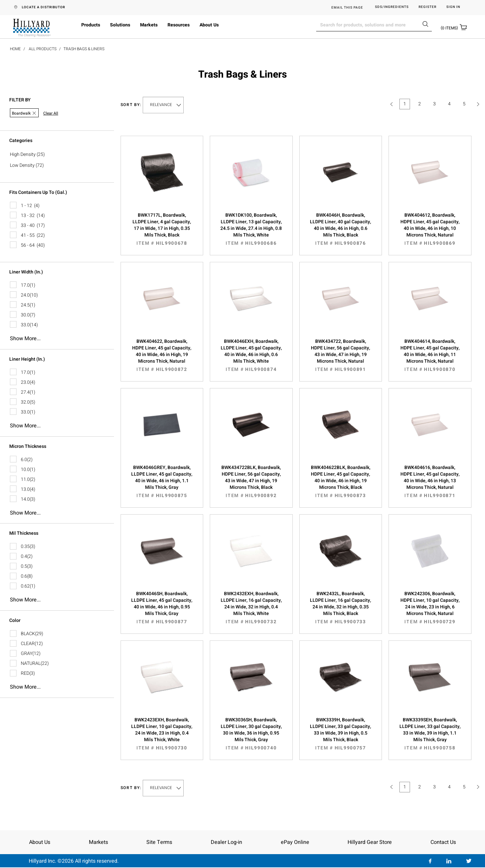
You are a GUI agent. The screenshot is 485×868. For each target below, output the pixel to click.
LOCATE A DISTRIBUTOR (43, 7)
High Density (23, 154)
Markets (149, 25)
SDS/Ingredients (392, 7)
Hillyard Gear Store (370, 842)
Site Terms (159, 842)
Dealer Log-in (226, 842)
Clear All (51, 113)
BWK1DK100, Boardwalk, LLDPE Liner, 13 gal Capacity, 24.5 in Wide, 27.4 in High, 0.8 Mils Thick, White (251, 229)
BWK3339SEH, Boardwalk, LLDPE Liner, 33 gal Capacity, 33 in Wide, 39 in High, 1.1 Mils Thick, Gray (430, 734)
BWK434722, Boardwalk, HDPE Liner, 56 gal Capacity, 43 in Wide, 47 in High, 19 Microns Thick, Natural (341, 355)
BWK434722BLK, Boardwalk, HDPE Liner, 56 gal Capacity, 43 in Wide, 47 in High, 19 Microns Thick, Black (251, 482)
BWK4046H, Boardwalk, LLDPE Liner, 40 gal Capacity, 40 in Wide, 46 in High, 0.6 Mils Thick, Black (341, 229)
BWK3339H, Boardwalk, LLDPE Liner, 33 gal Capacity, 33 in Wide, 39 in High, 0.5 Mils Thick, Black (341, 734)
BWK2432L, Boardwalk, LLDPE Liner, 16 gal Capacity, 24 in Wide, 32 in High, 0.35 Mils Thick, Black (341, 608)
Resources (179, 25)
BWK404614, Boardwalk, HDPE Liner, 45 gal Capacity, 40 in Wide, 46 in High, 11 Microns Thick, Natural (430, 355)
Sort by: (131, 105)
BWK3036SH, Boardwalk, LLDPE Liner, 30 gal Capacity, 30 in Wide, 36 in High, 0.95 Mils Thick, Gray (251, 734)
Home (15, 49)
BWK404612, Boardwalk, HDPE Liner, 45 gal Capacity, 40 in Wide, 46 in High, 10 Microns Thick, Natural (430, 229)
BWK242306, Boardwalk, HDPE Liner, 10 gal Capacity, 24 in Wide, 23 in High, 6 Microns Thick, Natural (430, 608)
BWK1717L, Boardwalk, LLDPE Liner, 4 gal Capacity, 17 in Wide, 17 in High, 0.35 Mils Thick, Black (162, 229)
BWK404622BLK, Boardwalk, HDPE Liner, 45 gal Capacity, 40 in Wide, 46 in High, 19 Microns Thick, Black (341, 482)
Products (91, 25)
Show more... (25, 339)
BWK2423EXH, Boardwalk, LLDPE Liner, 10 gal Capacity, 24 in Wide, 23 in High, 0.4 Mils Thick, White (162, 734)
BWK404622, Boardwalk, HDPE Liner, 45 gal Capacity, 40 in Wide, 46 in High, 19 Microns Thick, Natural (162, 355)
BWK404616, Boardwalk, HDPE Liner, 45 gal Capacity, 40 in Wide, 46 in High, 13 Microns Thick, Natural (430, 482)
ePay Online (295, 842)
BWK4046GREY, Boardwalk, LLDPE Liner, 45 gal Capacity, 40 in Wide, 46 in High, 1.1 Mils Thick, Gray (162, 482)
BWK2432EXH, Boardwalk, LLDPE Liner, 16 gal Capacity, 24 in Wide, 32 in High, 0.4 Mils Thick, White (251, 608)
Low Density (22, 165)
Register (428, 7)
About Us (209, 25)
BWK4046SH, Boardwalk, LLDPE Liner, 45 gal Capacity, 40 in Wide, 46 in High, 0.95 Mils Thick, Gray (162, 608)
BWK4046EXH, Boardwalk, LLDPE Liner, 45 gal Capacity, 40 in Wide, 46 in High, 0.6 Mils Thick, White (251, 355)
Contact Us (443, 842)
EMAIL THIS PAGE (347, 8)
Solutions (120, 25)
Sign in (453, 7)
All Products (43, 49)
